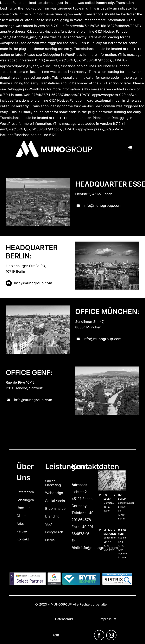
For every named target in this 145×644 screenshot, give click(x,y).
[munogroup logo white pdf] (56, 140)
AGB (56, 635)
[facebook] (99, 635)
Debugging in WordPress (72, 20)
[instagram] (111, 635)
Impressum (108, 619)
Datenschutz (64, 619)
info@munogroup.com (103, 206)
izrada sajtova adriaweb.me (22, 608)
